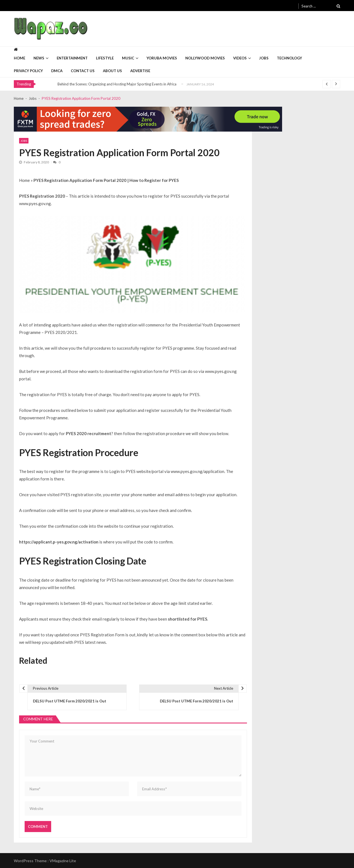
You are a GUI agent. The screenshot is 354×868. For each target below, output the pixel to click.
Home (19, 58)
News (39, 58)
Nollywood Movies (205, 58)
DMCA (57, 71)
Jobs (264, 58)
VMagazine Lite (63, 861)
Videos (240, 58)
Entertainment (72, 58)
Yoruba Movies (162, 58)
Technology (289, 58)
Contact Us (83, 71)
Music (128, 58)
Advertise (140, 71)
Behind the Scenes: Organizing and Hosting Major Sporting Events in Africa (117, 84)
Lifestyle (105, 58)
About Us (112, 71)
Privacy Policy (28, 71)
